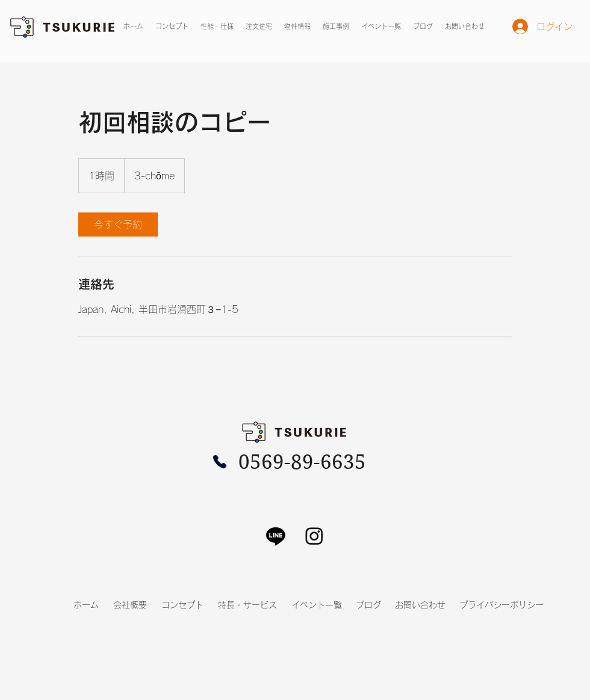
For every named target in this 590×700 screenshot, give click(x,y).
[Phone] (220, 462)
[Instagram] (314, 536)
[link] (118, 225)
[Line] (276, 536)
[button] (297, 26)
